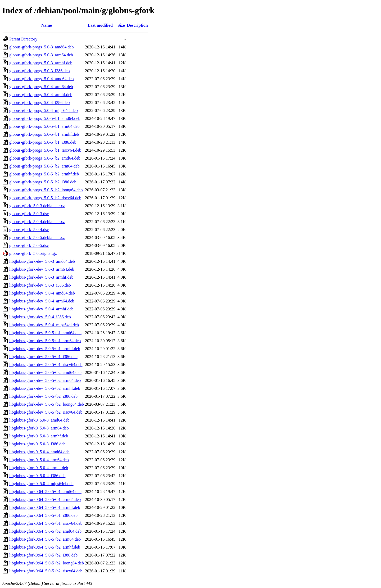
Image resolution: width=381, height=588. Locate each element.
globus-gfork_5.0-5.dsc (29, 245)
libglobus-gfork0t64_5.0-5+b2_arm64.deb (45, 539)
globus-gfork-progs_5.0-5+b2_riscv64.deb (45, 198)
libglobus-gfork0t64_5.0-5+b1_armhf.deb (45, 507)
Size (121, 25)
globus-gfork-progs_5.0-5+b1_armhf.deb (44, 134)
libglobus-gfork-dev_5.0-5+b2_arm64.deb (45, 380)
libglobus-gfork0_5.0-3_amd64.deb (39, 420)
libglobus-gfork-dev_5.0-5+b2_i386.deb (43, 396)
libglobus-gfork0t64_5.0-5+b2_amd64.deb (45, 531)
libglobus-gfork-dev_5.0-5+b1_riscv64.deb (46, 365)
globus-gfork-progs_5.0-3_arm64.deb (41, 55)
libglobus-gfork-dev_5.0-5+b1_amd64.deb (45, 333)
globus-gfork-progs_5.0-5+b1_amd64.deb (45, 118)
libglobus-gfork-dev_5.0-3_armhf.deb (41, 277)
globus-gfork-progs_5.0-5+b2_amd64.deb (45, 158)
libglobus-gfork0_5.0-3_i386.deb (37, 444)
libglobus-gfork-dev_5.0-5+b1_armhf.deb (45, 349)
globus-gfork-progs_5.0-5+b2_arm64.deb (44, 166)
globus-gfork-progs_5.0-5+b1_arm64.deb (44, 126)
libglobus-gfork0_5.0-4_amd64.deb (39, 452)
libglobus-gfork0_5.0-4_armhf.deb (39, 468)
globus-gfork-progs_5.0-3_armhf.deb (41, 63)
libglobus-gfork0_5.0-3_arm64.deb (39, 428)
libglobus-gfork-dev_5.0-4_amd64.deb (42, 293)
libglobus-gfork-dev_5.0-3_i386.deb (40, 285)
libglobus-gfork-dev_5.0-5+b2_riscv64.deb (46, 412)
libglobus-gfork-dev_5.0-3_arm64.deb (42, 269)
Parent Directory (23, 39)
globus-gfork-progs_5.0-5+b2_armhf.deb (44, 174)
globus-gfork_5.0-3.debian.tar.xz (37, 206)
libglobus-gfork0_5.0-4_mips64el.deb (41, 484)
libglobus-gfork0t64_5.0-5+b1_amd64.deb (45, 492)
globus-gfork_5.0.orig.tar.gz (33, 253)
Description (137, 25)
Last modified (100, 25)
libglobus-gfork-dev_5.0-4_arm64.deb (42, 301)
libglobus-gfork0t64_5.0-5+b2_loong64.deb (47, 563)
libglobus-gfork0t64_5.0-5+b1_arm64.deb (45, 499)
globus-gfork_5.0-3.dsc (29, 214)
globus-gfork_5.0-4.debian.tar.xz (37, 222)
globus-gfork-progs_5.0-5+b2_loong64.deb (46, 190)
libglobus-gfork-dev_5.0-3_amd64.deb (42, 261)
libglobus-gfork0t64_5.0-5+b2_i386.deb (43, 555)
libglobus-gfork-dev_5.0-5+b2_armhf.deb (45, 388)
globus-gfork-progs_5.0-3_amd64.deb (42, 47)
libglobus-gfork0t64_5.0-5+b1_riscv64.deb (46, 523)
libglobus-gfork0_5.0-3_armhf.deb (39, 436)
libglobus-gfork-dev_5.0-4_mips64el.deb (44, 325)
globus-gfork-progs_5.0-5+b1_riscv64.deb (45, 150)
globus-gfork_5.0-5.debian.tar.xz (37, 238)
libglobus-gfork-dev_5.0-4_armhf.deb (41, 309)
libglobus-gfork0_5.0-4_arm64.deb (39, 460)
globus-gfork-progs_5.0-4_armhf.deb (41, 95)
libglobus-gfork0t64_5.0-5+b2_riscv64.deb (46, 571)
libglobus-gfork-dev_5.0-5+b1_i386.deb (43, 357)
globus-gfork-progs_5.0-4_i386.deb (39, 103)
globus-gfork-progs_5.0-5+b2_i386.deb (43, 182)
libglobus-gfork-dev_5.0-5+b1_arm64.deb (45, 341)
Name (47, 25)
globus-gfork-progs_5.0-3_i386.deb (39, 71)
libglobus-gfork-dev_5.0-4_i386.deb (40, 317)
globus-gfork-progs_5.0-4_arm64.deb (41, 87)
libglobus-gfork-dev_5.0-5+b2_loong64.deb (47, 404)
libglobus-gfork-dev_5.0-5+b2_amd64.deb (45, 372)
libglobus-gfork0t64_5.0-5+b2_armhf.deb (45, 547)
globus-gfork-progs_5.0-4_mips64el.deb (44, 110)
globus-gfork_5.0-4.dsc (29, 230)
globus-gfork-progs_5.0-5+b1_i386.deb (43, 142)
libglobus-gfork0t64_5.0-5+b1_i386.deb (43, 515)
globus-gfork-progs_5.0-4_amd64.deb (42, 79)
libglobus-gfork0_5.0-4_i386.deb (37, 476)
